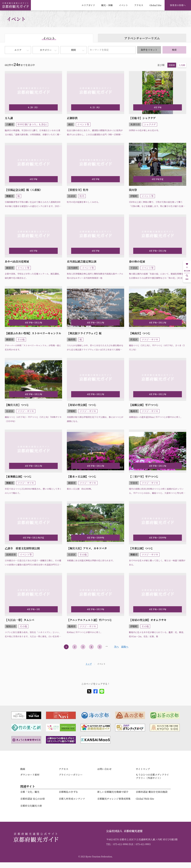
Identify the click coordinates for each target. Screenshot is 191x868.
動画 (23, 769)
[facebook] (95, 691)
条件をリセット (149, 50)
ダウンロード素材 (30, 775)
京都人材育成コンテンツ (72, 799)
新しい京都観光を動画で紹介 (113, 792)
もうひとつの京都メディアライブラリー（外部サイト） (152, 776)
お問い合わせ (104, 769)
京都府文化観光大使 (31, 806)
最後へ (125, 647)
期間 (73, 50)
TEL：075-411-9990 (117, 844)
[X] (89, 691)
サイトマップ (143, 769)
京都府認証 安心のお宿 (33, 799)
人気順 (182, 65)
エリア (18, 50)
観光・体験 (107, 5)
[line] (102, 691)
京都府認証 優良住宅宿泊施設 (152, 792)
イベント (123, 5)
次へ (116, 647)
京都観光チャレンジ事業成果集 (114, 799)
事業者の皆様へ (178, 5)
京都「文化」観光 (30, 792)
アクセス (139, 5)
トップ (89, 664)
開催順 (172, 65)
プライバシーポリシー (71, 775)
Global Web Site (145, 799)
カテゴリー (46, 50)
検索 (174, 50)
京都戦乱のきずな (68, 792)
